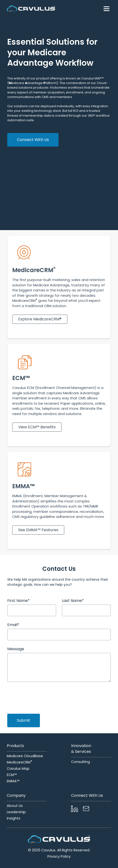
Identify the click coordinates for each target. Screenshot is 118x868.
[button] (106, 9)
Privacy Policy (59, 856)
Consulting (81, 762)
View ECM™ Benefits (38, 427)
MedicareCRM (19, 762)
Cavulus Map (18, 769)
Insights (14, 818)
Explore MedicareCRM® (40, 319)
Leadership (16, 812)
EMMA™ (13, 781)
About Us (15, 806)
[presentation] (44, 697)
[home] (31, 9)
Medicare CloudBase (25, 756)
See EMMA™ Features (39, 530)
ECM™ (12, 775)
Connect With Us (33, 140)
